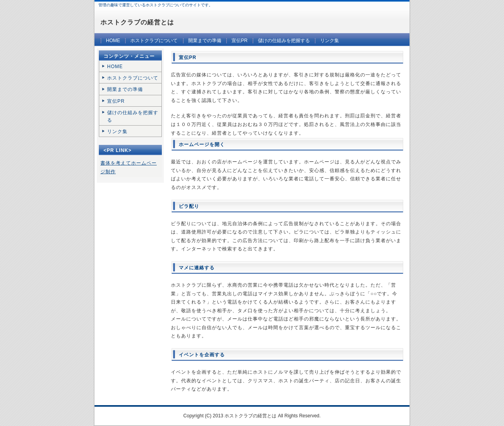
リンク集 (330, 41)
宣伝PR (240, 41)
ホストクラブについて (154, 41)
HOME (113, 41)
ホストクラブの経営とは (137, 22)
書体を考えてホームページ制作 (129, 167)
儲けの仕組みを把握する (284, 41)
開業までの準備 (205, 41)
